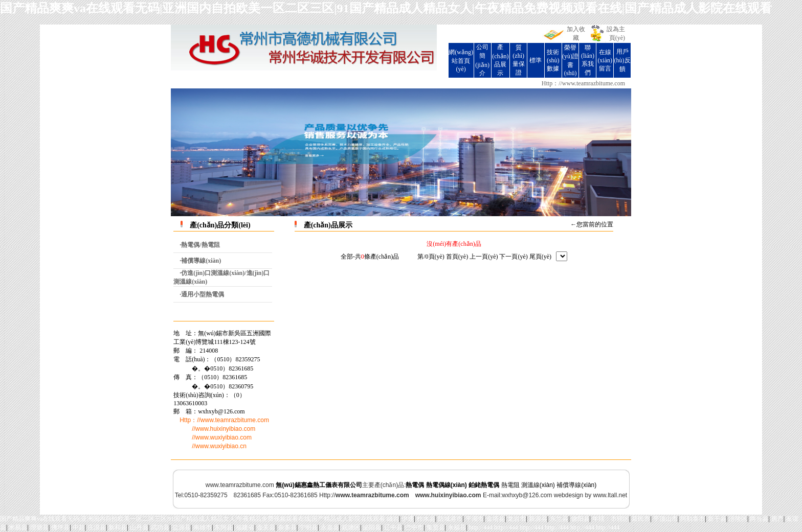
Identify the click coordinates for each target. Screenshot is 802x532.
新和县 (118, 527)
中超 (79, 527)
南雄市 (203, 527)
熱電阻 (510, 485)
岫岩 (393, 519)
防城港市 (450, 519)
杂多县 (287, 527)
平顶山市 (665, 519)
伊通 (408, 519)
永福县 (457, 527)
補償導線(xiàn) (576, 485)
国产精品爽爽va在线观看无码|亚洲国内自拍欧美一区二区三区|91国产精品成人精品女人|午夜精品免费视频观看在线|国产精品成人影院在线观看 (386, 8)
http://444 (481, 527)
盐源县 (182, 527)
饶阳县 (581, 519)
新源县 (538, 519)
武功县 (160, 527)
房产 (777, 519)
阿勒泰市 (693, 519)
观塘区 (351, 527)
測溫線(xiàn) (538, 485)
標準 (536, 60)
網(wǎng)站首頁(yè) (461, 61)
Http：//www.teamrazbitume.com (583, 83)
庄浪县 (97, 527)
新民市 (641, 519)
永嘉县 (330, 527)
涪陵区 (738, 519)
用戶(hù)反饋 (622, 60)
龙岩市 (517, 519)
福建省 (245, 527)
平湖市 (475, 519)
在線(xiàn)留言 (605, 60)
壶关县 (266, 527)
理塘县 (39, 527)
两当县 (759, 519)
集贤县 (436, 527)
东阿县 (224, 527)
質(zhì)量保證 (519, 60)
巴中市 (414, 527)
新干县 (717, 519)
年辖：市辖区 (611, 519)
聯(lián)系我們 (588, 60)
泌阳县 (372, 527)
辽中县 (393, 527)
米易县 (18, 527)
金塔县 (496, 519)
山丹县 (139, 527)
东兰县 (559, 519)
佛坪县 (60, 527)
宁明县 (308, 527)
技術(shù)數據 (553, 60)
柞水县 (426, 519)
